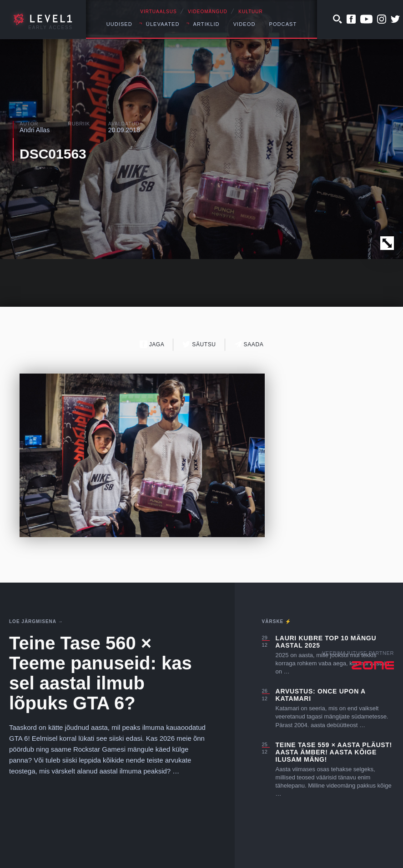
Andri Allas (35, 130)
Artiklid (207, 24)
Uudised (119, 24)
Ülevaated (163, 24)
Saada (249, 344)
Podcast (283, 24)
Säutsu (199, 344)
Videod (244, 24)
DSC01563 (53, 154)
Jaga (152, 344)
